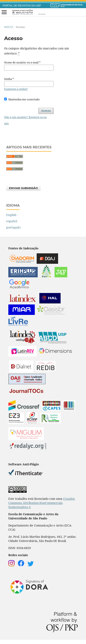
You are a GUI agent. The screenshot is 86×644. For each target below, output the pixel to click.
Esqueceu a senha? (16, 89)
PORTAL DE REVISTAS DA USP (22, 6)
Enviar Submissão (23, 188)
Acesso (46, 111)
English (11, 215)
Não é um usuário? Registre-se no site (26, 120)
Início (9, 27)
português (13, 227)
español (12, 221)
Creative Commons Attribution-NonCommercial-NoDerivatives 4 (42, 503)
